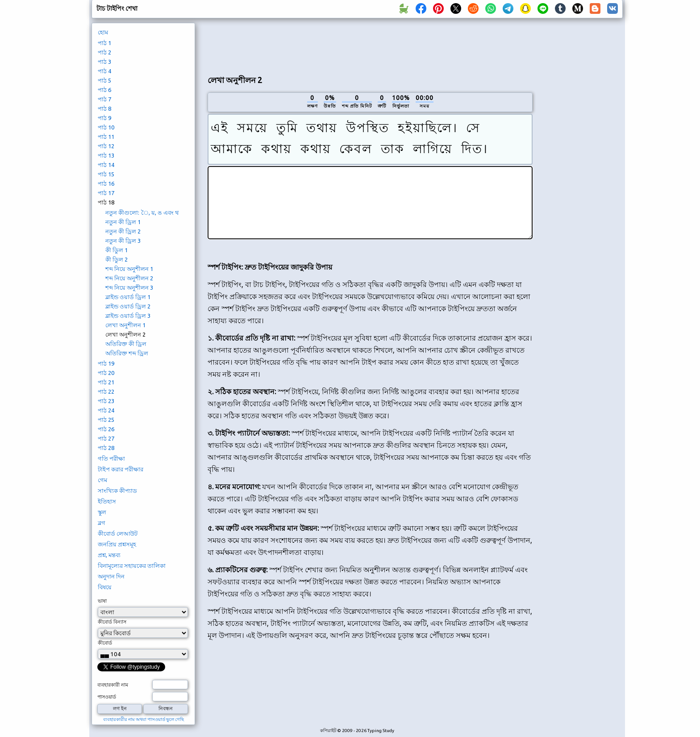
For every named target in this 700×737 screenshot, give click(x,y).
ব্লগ (102, 523)
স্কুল (102, 512)
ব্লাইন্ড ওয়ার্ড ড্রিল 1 (128, 297)
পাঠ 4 (104, 71)
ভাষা (102, 601)
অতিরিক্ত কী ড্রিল (126, 344)
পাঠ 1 (104, 43)
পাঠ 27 (106, 438)
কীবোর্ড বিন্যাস (112, 622)
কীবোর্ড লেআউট (118, 533)
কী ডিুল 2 (117, 259)
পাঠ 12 (106, 146)
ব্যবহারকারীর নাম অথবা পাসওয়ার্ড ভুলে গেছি (144, 719)
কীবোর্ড (105, 643)
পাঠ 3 (104, 62)
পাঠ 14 (106, 165)
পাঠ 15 (106, 174)
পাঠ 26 (106, 429)
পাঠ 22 (106, 391)
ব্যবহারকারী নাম (113, 685)
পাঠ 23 (106, 401)
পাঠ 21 (106, 382)
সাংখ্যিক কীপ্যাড (117, 491)
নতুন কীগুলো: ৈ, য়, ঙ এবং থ (142, 212)
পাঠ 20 (106, 373)
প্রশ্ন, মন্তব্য (109, 555)
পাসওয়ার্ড (107, 697)
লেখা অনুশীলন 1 (125, 325)
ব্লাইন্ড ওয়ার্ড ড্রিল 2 (128, 306)
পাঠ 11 (106, 137)
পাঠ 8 (104, 108)
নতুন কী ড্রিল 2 (123, 231)
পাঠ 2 (104, 52)
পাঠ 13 (106, 155)
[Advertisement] (370, 45)
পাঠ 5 (104, 80)
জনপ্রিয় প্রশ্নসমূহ (117, 544)
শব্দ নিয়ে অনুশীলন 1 (129, 269)
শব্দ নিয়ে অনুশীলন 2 (129, 278)
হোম (103, 32)
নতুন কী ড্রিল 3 (123, 241)
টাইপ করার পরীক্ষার (121, 469)
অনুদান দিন (111, 576)
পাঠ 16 (106, 183)
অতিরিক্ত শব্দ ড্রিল (127, 353)
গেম (102, 480)
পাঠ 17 (106, 193)
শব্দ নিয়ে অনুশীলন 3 (129, 287)
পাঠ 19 (106, 363)
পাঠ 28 (106, 448)
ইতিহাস (107, 501)
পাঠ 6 (104, 90)
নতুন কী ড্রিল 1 (123, 222)
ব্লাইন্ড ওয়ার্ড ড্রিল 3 (128, 316)
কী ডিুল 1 (117, 250)
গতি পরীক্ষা (111, 458)
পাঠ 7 (104, 99)
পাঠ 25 (106, 420)
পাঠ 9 (104, 118)
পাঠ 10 (106, 127)
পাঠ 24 (106, 410)
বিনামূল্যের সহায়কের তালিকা (132, 566)
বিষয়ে (105, 587)
